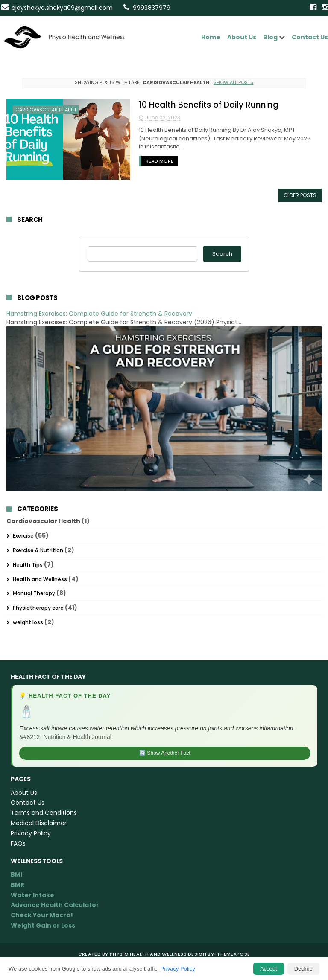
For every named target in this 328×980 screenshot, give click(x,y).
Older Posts (300, 195)
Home (211, 37)
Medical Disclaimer (39, 823)
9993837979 (152, 8)
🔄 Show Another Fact (165, 753)
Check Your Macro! (42, 915)
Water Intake (32, 895)
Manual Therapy (34, 593)
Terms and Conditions (44, 813)
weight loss (28, 622)
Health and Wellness (40, 579)
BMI (16, 875)
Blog (270, 37)
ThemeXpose (233, 954)
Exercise (23, 536)
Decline (303, 969)
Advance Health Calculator (55, 905)
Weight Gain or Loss (43, 925)
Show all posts (233, 82)
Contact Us (310, 37)
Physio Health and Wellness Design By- (163, 954)
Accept (269, 969)
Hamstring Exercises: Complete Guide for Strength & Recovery (99, 314)
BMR (18, 885)
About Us (242, 37)
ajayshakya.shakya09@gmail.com (62, 8)
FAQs (18, 843)
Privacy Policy (178, 969)
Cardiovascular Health (46, 110)
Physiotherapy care (38, 608)
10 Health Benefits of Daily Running (209, 105)
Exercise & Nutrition (38, 550)
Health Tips (28, 565)
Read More (160, 161)
